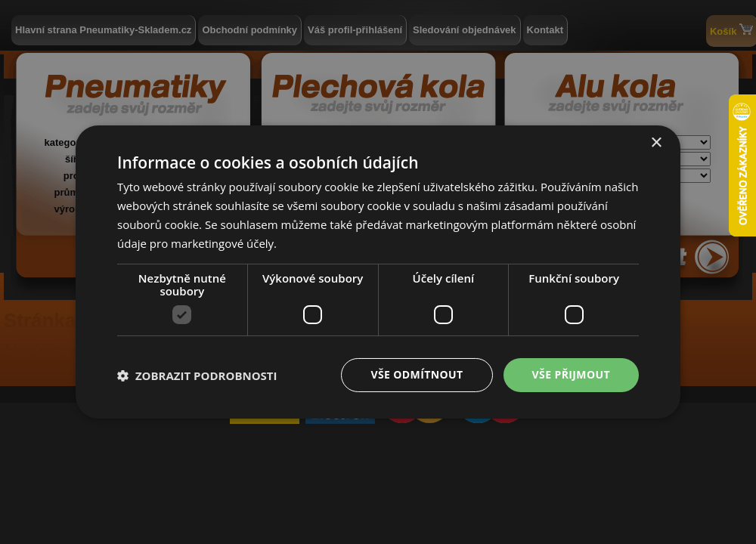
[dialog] (378, 272)
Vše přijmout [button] (571, 374)
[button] (197, 376)
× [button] (656, 143)
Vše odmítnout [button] (417, 374)
